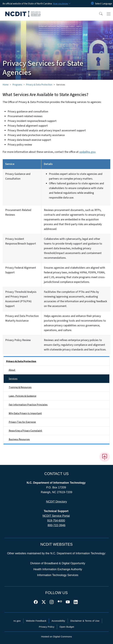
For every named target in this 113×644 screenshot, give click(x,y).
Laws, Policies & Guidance (23, 396)
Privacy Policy (47, 627)
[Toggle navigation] (109, 14)
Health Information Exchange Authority (58, 569)
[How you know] (61, 4)
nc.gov (17, 621)
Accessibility (58, 621)
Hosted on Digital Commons (56, 637)
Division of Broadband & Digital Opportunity (58, 563)
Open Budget (67, 627)
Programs (17, 85)
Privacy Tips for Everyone (22, 422)
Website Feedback (36, 621)
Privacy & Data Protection (39, 85)
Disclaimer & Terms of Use (85, 621)
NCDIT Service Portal (56, 516)
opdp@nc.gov (87, 152)
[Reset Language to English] (92, 4)
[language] (104, 4)
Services (13, 379)
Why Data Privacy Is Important (25, 413)
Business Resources (19, 439)
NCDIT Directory (57, 502)
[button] (99, 14)
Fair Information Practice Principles (28, 405)
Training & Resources (20, 387)
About (12, 370)
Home (6, 85)
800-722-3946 (56, 525)
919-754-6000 (56, 521)
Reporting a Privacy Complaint (25, 431)
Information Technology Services (58, 575)
